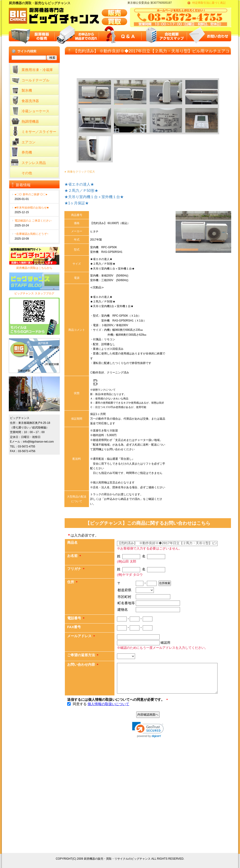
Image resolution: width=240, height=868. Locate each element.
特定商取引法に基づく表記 (209, 3)
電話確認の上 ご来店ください (33, 221)
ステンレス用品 (34, 163)
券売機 (27, 152)
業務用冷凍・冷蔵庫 (37, 70)
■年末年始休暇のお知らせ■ (32, 208)
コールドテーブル (35, 80)
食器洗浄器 (30, 101)
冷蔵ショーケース (35, 111)
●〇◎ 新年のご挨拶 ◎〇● (31, 194)
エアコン (28, 142)
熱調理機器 (30, 121)
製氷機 (27, 90)
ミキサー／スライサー (39, 132)
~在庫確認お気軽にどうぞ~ (32, 234)
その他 (27, 173)
